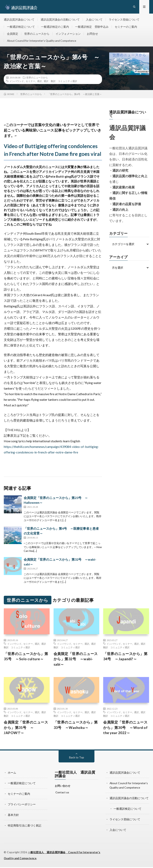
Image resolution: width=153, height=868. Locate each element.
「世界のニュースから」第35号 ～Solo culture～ (26, 658)
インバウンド (17, 83)
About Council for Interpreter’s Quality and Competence (42, 42)
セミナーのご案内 (126, 27)
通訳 (39, 83)
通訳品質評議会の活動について (60, 20)
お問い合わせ (63, 788)
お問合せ (92, 35)
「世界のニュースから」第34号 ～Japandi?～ (125, 658)
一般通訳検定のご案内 (55, 27)
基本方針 (13, 816)
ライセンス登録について (124, 20)
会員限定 (13, 35)
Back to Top (77, 760)
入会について (94, 20)
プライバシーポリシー (22, 806)
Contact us (62, 795)
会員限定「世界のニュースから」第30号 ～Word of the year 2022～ (126, 729)
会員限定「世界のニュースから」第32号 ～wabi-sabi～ (76, 661)
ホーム (12, 775)
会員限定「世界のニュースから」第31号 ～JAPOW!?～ (26, 729)
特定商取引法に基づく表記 (25, 827)
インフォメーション (68, 35)
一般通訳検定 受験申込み (92, 27)
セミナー (30, 83)
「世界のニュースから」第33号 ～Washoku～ (76, 727)
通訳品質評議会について (19, 20)
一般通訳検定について (21, 27)
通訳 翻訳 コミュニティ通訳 (60, 83)
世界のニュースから (37, 35)
